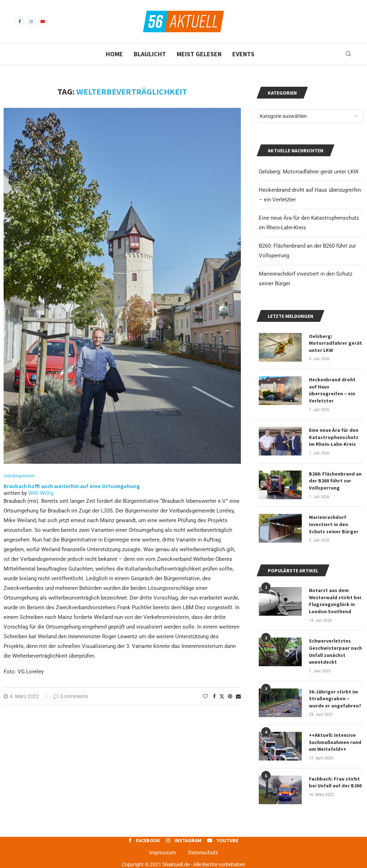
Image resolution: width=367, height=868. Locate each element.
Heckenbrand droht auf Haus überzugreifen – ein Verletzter (332, 390)
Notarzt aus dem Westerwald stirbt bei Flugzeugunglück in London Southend (335, 601)
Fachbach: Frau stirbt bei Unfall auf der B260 (335, 782)
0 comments (71, 696)
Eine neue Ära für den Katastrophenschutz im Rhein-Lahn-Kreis (334, 437)
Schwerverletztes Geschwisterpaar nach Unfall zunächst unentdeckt (335, 651)
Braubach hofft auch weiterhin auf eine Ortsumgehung (72, 486)
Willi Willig (41, 493)
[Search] (348, 54)
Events (243, 54)
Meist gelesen (199, 54)
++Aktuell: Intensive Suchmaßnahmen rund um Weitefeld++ (335, 742)
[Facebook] (20, 22)
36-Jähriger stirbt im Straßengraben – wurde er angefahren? (335, 699)
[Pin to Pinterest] (230, 696)
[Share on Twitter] (222, 696)
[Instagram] (31, 22)
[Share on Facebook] (214, 696)
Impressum (163, 853)
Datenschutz (203, 853)
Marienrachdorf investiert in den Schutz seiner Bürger (334, 524)
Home (114, 54)
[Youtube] (43, 22)
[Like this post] (205, 696)
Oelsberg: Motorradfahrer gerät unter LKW (309, 172)
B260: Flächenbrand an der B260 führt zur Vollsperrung (335, 481)
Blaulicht (150, 54)
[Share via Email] (238, 696)
